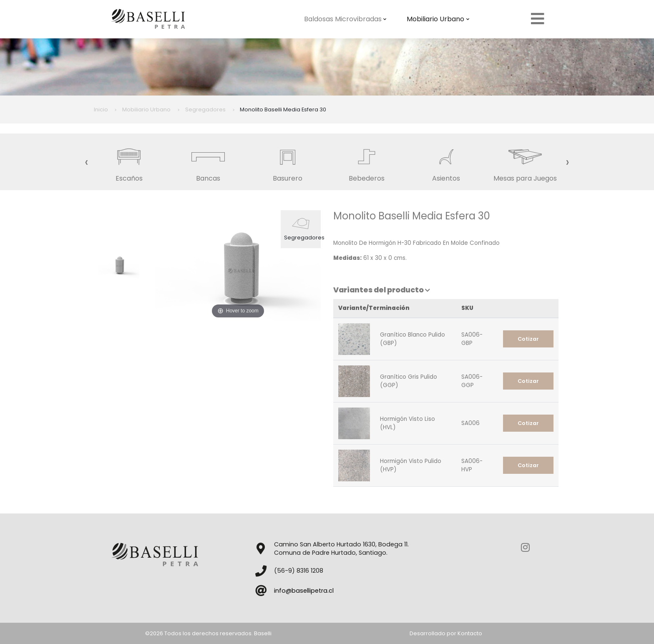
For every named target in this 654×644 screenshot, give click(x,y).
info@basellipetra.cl (304, 591)
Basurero (287, 162)
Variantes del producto (382, 290)
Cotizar (528, 339)
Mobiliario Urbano (438, 19)
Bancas (208, 162)
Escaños (129, 162)
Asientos (446, 162)
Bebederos (367, 162)
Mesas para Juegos (525, 162)
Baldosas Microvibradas (345, 19)
